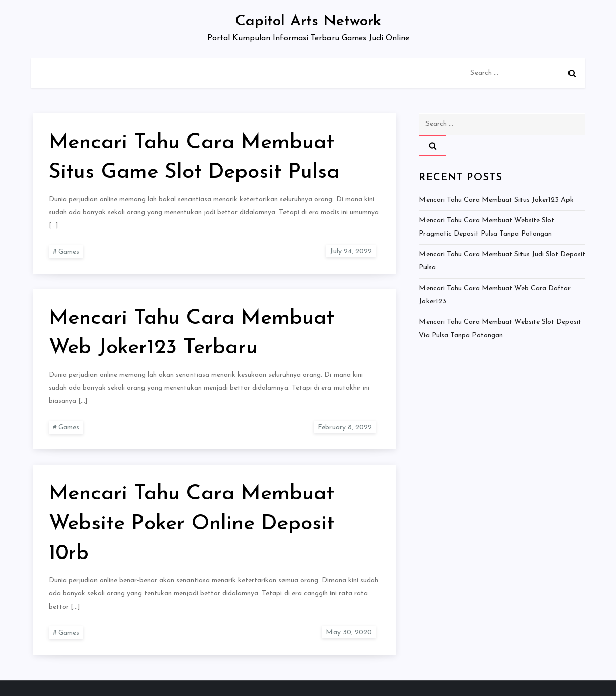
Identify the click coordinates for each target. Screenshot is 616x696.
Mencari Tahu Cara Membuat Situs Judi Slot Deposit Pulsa (502, 261)
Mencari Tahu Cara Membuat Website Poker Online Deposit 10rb (192, 524)
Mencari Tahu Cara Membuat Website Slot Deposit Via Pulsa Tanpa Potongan (500, 329)
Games (69, 252)
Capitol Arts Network (308, 21)
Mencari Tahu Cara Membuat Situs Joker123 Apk (496, 200)
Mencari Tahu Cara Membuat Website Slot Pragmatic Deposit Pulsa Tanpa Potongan (487, 227)
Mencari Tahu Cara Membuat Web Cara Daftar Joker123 (495, 295)
